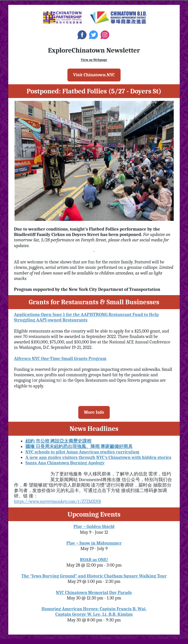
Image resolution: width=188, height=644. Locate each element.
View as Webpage (94, 60)
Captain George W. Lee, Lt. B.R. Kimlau (94, 614)
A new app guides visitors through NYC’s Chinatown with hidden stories (98, 457)
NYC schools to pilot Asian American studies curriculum (82, 452)
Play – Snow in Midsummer (94, 543)
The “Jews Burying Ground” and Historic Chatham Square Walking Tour (94, 576)
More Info (94, 412)
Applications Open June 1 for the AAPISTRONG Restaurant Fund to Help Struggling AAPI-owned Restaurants (86, 317)
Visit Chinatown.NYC (94, 75)
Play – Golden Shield (94, 527)
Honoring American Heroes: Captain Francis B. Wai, (94, 609)
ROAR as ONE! (94, 560)
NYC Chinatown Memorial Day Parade (94, 593)
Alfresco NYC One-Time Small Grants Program (60, 359)
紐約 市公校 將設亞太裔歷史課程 (58, 441)
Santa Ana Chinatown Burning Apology (65, 463)
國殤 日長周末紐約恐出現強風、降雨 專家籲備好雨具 (79, 447)
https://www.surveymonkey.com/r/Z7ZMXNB (58, 501)
